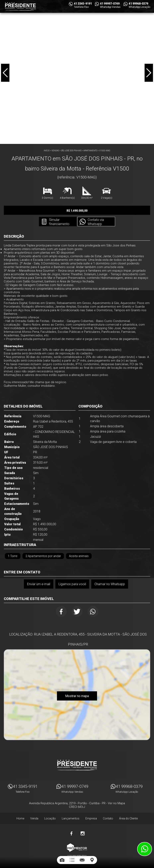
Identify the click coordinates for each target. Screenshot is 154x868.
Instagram (83, 833)
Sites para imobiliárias (77, 856)
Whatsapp (93, 611)
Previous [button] (5, 73)
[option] (77, 72)
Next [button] (149, 73)
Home (20, 818)
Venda (34, 818)
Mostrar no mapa (77, 696)
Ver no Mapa (116, 803)
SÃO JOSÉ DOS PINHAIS (71, 151)
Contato (108, 818)
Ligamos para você (72, 584)
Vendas (55, 151)
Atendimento (145, 849)
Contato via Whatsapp (96, 222)
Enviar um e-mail (39, 584)
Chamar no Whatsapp (110, 584)
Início (47, 151)
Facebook (61, 611)
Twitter (77, 611)
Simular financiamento (59, 222)
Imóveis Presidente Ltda (77, 765)
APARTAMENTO (90, 151)
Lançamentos (71, 818)
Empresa (91, 818)
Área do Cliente (128, 818)
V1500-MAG (105, 151)
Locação (50, 818)
